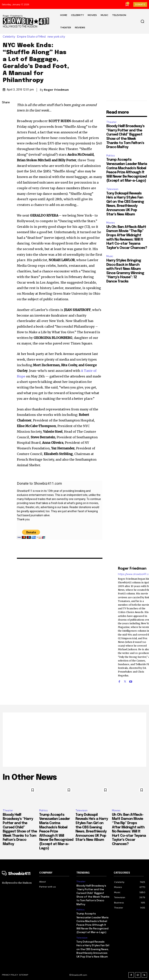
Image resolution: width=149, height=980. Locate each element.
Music (110, 256)
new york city (57, 37)
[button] (142, 21)
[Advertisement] (74, 740)
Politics (110, 156)
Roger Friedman (56, 90)
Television (112, 189)
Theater (111, 122)
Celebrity (10, 37)
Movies (110, 223)
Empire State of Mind (32, 37)
